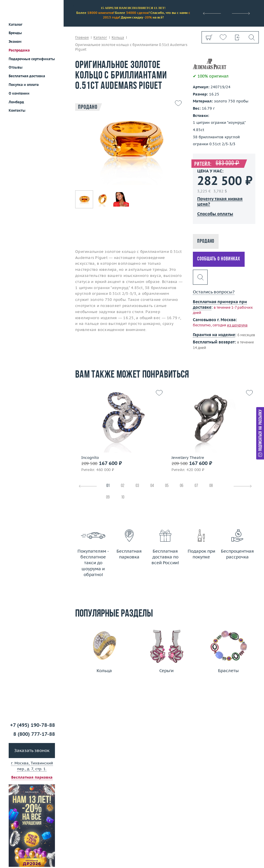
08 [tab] (211, 486)
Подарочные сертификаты (32, 59)
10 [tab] (123, 498)
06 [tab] (182, 486)
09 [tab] (108, 498)
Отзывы (16, 67)
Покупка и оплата (24, 85)
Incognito (90, 458)
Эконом (15, 42)
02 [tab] (123, 486)
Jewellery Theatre (188, 458)
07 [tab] (196, 486)
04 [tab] (152, 486)
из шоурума (237, 325)
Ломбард (16, 102)
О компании (19, 93)
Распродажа (19, 50)
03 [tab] (137, 486)
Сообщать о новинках (219, 259)
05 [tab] (167, 486)
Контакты (17, 110)
